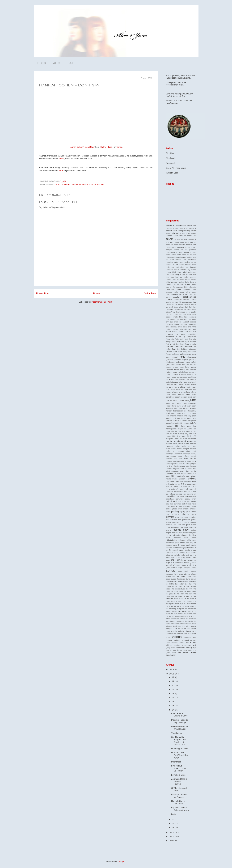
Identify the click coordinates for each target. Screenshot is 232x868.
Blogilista (170, 153)
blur (194, 274)
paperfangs (170, 499)
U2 (172, 634)
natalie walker (172, 479)
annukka (181, 247)
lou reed (178, 431)
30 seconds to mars (182, 226)
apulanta (179, 252)
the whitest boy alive (185, 619)
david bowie (191, 309)
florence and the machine (179, 347)
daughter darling (180, 309)
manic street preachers (185, 441)
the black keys (190, 582)
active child (185, 233)
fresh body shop (185, 352)
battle (175, 265)
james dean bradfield (176, 387)
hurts (194, 375)
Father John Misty (182, 339)
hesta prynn (180, 369)
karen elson (191, 406)
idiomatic (182, 379)
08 (173, 693)
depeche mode (172, 317)
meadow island (176, 456)
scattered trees (172, 553)
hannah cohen (70, 184)
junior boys (171, 403)
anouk (187, 247)
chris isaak (191, 292)
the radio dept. (178, 604)
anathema (192, 239)
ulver (190, 633)
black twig (174, 274)
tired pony (177, 626)
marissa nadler (181, 446)
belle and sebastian (175, 267)
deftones (182, 314)
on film (171, 496)
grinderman (170, 362)
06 (173, 702)
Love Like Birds (178, 775)
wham (182, 643)
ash (195, 252)
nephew (182, 479)
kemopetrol (178, 411)
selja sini (185, 555)
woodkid (182, 648)
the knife (189, 594)
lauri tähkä (178, 423)
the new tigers (180, 599)
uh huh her (179, 634)
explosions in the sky (176, 337)
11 (173, 681)
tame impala (191, 579)
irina (190, 382)
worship (189, 647)
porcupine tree (175, 520)
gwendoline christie (174, 365)
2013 (172, 670)
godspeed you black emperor (177, 360)
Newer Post (43, 294)
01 (173, 828)
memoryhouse (171, 461)
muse (173, 476)
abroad (175, 233)
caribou (180, 285)
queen (194, 525)
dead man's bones (183, 312)
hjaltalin (181, 372)
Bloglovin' (171, 158)
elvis (168, 327)
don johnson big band (186, 319)
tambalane (181, 579)
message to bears (184, 461)
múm (183, 474)
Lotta (174, 814)
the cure (186, 586)
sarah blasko (191, 545)
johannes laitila (184, 392)
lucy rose (188, 434)
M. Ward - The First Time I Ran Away (180, 755)
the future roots (177, 591)
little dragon (179, 429)
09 (173, 689)
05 (173, 706)
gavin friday (192, 354)
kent (168, 413)
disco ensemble (190, 317)
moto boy (185, 471)
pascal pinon (191, 499)
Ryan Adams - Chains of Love (179, 715)
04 (173, 710)
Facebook (171, 163)
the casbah (180, 584)
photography (178, 511)
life (177, 426)
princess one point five (176, 525)
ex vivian (181, 334)
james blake (190, 384)
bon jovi (179, 277)
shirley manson (187, 560)
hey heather (191, 370)
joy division (175, 400)
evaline (175, 332)
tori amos (182, 629)
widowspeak (186, 645)
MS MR (177, 474)
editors (193, 322)
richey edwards (173, 535)
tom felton (186, 626)
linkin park (186, 426)
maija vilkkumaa (190, 439)
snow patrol (187, 568)
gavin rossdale (172, 357)
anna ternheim (180, 245)
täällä (61, 159)
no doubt (188, 484)
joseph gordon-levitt (183, 397)
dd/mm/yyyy (171, 312)
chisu (182, 292)
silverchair (179, 562)
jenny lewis (175, 389)
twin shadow (187, 631)
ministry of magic (190, 466)
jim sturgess (186, 389)
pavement (177, 504)
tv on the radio (176, 631)
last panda (192, 421)
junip (179, 403)
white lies (191, 642)
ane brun (170, 242)
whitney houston (173, 645)
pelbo (168, 506)
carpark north (190, 284)
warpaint (185, 640)
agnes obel (178, 236)
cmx (191, 294)
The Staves (177, 733)
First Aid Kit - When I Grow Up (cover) (179, 768)
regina (193, 530)
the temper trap (190, 614)
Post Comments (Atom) (102, 302)
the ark (173, 581)
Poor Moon (176, 762)
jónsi (188, 394)
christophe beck (172, 294)
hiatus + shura (172, 372)
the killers (181, 594)
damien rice (191, 302)
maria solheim (178, 444)
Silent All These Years (176, 168)
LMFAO (190, 429)
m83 (194, 436)
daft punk (182, 302)
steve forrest (178, 574)
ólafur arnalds (176, 494)
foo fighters (182, 349)
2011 (172, 833)
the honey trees (190, 591)
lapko (185, 421)
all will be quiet (181, 239)
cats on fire (171, 287)
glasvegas (192, 357)
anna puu (170, 245)
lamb (175, 418)
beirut (194, 265)
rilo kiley (192, 535)
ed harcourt (184, 322)
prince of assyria (189, 522)
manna (169, 444)
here (61, 170)
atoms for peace (181, 257)
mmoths (169, 469)
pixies (168, 514)
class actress (183, 294)
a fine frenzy (178, 228)
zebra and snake (180, 652)
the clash (189, 584)
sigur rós (170, 562)
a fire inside (189, 228)
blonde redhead (186, 275)
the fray (189, 589)
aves (184, 260)
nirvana (178, 484)
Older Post (150, 294)
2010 (172, 837)
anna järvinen (190, 242)
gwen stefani (191, 362)
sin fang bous (190, 562)
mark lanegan (183, 449)
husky (168, 377)
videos (100, 184)
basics (187, 262)
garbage (183, 354)
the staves (183, 611)
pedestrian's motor (189, 504)
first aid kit (170, 344)
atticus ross (192, 257)
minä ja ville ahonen (174, 466)
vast (194, 633)
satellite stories (172, 548)
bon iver (170, 277)
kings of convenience (180, 413)
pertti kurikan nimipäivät (181, 506)
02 (173, 824)
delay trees (191, 314)
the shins (177, 606)
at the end (191, 255)
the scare (170, 606)
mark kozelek (171, 449)
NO (182, 484)
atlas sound (170, 257)
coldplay (176, 297)
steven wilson (190, 574)
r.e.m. (168, 527)
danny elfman (179, 307)
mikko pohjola (191, 464)
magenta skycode (174, 439)
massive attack (184, 451)
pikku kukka (191, 512)
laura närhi (170, 423)
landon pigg (191, 418)
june (193, 400)
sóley (194, 568)
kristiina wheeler (177, 416)
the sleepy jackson (189, 606)
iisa (188, 379)
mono (182, 469)
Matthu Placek (106, 147)
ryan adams (180, 543)
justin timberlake (189, 403)
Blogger (122, 862)
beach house (185, 265)
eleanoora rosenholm (188, 324)
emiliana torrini (176, 327)
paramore (180, 499)
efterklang (170, 324)
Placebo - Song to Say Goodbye (179, 721)
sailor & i (177, 545)
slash (184, 565)
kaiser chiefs (171, 406)
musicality (181, 476)
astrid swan (182, 255)
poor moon (184, 517)
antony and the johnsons (185, 250)
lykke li (175, 436)
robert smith (190, 538)
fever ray (176, 342)
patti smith (182, 501)
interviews (183, 382)
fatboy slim (170, 339)
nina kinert (187, 481)
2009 (172, 841)
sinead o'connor (173, 565)
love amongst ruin (189, 431)
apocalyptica (171, 252)
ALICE (57, 63)
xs (171, 650)
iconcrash (175, 379)
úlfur (185, 634)
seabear (182, 553)
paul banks (192, 501)
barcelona (170, 262)
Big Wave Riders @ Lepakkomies (180, 809)
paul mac (170, 504)
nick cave (170, 481)
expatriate (192, 334)
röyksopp (182, 540)
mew (194, 461)
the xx (182, 621)
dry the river (172, 322)
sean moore (191, 553)
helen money (190, 367)
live (185, 429)
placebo (186, 514)
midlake (182, 464)
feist (191, 339)
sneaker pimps (177, 568)
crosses (186, 299)
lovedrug (181, 434)
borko (186, 277)
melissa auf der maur (177, 459)
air (185, 236)
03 (173, 819)
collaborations (189, 297)
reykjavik (193, 533)
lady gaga (192, 416)
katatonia (169, 408)
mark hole (192, 446)
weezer (175, 642)
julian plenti (184, 400)
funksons (175, 354)
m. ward (182, 436)
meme (193, 459)
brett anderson (178, 280)
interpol (175, 382)
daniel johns (172, 304)
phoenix (186, 509)
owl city (193, 496)
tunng (168, 631)
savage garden (185, 548)
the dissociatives (178, 589)
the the (169, 616)
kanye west (181, 406)
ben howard (191, 267)
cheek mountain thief (186, 290)
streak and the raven (176, 576)
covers (169, 299)
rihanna (184, 535)
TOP (175, 629)
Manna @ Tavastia (180, 749)
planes (193, 514)
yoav (185, 650)
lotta (173, 431)
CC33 (186, 287)
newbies (83, 184)
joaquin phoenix (172, 392)
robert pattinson (173, 538)
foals (174, 349)
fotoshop (192, 349)
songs (92, 184)
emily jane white (189, 327)
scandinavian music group (184, 550)
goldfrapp (192, 360)
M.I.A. (189, 436)
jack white (179, 384)
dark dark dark (190, 307)
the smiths (189, 609)
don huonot (171, 319)
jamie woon (191, 387)
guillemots (180, 362)
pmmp (177, 517)
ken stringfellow (190, 411)
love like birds (172, 434)
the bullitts (170, 584)
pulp (188, 525)
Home (97, 294)
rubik (189, 540)
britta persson (172, 282)
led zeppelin (187, 423)
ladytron (169, 418)
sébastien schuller (173, 555)
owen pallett (185, 496)
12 (173, 677)
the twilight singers (179, 616)
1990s (169, 226)
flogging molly (190, 344)
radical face (175, 527)
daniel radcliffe (184, 304)
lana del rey (182, 418)
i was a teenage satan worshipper (183, 377)
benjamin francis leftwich (176, 270)
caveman (180, 287)
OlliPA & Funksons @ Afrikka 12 (180, 728)
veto (168, 637)
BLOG (42, 63)
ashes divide (171, 255)
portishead (186, 520)
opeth (177, 496)
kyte (185, 416)
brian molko (191, 279)
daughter (170, 309)
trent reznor (191, 629)
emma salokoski (180, 329)
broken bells (184, 282)
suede (174, 579)
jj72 (194, 389)
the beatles (181, 582)
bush (174, 284)
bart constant (179, 262)
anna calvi (180, 242)
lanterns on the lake (174, 421)
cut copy (175, 302)
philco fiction (177, 509)
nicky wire (179, 481)
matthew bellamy (182, 454)
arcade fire (188, 252)
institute (169, 382)
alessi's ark (191, 236)
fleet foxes (180, 344)
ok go (190, 491)
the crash (179, 586)
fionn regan (185, 342)
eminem (169, 329)
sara (183, 545)
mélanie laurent (190, 456)
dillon (181, 317)
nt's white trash (182, 489)
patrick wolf (172, 501)
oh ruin (184, 491)
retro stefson (184, 533)
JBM (168, 389)
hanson (175, 367)
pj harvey (176, 514)
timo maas (175, 624)
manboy (170, 441)
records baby (181, 530)
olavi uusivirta (188, 494)
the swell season (177, 614)
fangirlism (191, 337)
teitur (168, 582)
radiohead (184, 527)
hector (181, 367)
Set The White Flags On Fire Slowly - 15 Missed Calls (179, 741)
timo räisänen (186, 624)
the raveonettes (190, 604)
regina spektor (172, 533)
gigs (183, 357)
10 (173, 685)
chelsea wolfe (172, 292)
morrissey (175, 471)
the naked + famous (183, 596)
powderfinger (177, 522)
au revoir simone (174, 260)
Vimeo (120, 147)
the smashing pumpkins (175, 609)
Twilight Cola (172, 173)
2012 (172, 674)
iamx (168, 379)
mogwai (176, 469)
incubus (193, 379)
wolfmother (175, 648)
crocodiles (178, 299)
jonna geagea (178, 394)
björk (174, 272)
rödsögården (171, 540)
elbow (177, 324)
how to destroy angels (183, 375)
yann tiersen (177, 650)
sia (195, 560)
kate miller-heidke (182, 408)
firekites (193, 342)
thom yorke (189, 621)
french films (172, 352)
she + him (175, 560)
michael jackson (172, 464)
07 (173, 698)
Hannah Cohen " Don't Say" (82, 147)
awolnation (192, 260)
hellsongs (170, 370)
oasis (191, 489)
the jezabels (171, 594)
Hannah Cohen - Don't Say (179, 802)
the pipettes (188, 601)
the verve (190, 616)
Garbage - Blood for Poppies (179, 796)
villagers (187, 637)
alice (58, 184)
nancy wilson (191, 476)
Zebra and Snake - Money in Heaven (180, 781)
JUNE (73, 63)
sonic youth (183, 571)
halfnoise (186, 365)
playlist (170, 517)
